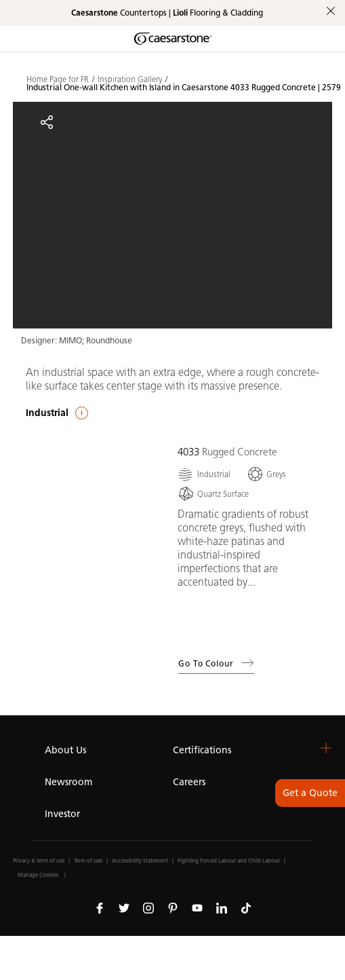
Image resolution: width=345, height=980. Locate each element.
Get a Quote (310, 793)
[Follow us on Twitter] (124, 907)
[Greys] (266, 474)
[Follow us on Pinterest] (173, 907)
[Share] (47, 122)
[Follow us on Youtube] (197, 907)
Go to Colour (216, 663)
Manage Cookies (38, 875)
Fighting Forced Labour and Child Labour (229, 861)
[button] (326, 748)
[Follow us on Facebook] (100, 907)
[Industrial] (204, 474)
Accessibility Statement (140, 861)
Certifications (202, 750)
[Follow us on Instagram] (148, 907)
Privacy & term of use (39, 861)
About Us (65, 750)
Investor (62, 814)
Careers (189, 782)
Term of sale (88, 861)
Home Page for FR (58, 79)
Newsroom (68, 782)
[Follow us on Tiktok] (246, 907)
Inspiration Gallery (130, 79)
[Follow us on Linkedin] (222, 907)
